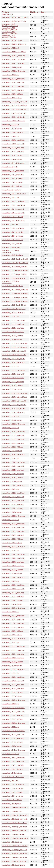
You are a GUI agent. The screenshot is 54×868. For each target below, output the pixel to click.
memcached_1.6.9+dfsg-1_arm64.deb (14, 850)
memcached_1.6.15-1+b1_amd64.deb (14, 343)
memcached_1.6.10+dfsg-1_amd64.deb (15, 259)
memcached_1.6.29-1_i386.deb (12, 600)
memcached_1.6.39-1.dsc (10, 704)
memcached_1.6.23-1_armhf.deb (13, 535)
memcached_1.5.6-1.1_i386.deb (13, 217)
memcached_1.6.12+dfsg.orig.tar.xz (14, 309)
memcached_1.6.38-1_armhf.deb (13, 689)
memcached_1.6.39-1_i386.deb (12, 719)
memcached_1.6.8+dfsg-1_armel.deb (14, 823)
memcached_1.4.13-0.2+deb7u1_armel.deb (9, 29)
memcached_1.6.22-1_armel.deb (13, 501)
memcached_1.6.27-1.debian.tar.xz (13, 547)
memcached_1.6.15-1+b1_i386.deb (14, 359)
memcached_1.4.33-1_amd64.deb (13, 79)
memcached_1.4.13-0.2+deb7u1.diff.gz (15, 17)
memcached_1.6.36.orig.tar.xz (12, 666)
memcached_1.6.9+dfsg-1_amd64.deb (15, 846)
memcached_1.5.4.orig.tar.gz (11, 190)
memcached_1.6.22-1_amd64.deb (13, 493)
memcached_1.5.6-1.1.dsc (11, 198)
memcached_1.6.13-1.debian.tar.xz (13, 313)
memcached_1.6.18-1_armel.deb (13, 439)
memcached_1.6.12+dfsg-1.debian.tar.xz (10, 282)
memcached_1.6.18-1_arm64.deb (13, 435)
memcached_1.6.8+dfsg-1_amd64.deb (15, 815)
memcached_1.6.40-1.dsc (10, 754)
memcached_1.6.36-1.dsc (10, 643)
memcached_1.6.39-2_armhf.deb (13, 738)
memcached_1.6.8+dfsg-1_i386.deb (14, 831)
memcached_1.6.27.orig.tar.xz (12, 574)
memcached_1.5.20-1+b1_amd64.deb (14, 102)
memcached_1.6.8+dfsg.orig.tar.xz (13, 834)
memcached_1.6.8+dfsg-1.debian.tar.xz (15, 808)
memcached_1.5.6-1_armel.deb (12, 236)
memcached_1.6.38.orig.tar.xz (12, 696)
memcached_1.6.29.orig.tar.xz (12, 604)
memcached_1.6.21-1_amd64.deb (13, 462)
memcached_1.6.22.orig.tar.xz (12, 512)
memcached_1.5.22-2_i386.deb (12, 155)
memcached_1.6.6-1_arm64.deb (13, 788)
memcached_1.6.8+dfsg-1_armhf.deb (14, 827)
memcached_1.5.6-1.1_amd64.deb (13, 201)
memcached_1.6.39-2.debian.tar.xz (13, 723)
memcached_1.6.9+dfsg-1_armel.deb (14, 854)
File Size (33, 12)
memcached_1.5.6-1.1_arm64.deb (13, 205)
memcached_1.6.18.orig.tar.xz (12, 451)
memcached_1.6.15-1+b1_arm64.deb (14, 347)
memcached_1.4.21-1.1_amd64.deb (14, 52)
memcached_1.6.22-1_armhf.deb (13, 505)
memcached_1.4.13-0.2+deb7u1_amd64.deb (10, 25)
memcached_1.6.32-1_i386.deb (12, 631)
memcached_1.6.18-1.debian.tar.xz (13, 424)
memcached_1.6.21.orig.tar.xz (12, 482)
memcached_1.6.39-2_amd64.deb (13, 731)
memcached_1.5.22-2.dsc (10, 136)
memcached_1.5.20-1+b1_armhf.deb (14, 113)
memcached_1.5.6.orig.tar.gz (11, 248)
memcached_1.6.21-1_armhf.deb (13, 474)
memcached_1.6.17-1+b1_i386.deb (14, 409)
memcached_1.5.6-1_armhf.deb (12, 240)
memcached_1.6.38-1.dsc (10, 673)
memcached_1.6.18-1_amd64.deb (13, 432)
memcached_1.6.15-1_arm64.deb (13, 374)
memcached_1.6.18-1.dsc (10, 428)
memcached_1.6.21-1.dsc (10, 458)
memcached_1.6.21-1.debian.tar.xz (13, 455)
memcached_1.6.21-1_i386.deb (12, 478)
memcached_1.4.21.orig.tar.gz (12, 67)
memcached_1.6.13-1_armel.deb (13, 328)
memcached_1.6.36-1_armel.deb (13, 654)
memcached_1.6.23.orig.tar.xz (12, 543)
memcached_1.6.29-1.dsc (10, 581)
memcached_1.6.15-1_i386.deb (12, 386)
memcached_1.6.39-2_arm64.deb (13, 735)
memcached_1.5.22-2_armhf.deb (13, 152)
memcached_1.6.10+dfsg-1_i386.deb (14, 274)
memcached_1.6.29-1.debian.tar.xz (13, 577)
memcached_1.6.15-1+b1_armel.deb (14, 351)
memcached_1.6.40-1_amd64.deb (13, 758)
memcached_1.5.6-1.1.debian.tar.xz (14, 194)
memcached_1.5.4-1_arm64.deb (13, 175)
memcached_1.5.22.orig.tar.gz (12, 159)
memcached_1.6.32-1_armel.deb (13, 623)
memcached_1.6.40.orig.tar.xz (12, 773)
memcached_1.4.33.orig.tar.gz (12, 98)
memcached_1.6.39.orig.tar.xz (12, 746)
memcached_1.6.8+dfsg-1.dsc (12, 811)
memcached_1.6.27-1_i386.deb (12, 570)
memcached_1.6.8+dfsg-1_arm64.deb (14, 819)
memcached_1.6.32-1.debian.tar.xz (13, 608)
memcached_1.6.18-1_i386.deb (12, 447)
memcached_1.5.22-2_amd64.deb (13, 140)
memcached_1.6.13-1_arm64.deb (13, 324)
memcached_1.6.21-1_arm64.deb (13, 466)
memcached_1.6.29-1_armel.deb (13, 593)
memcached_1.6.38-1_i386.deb (12, 692)
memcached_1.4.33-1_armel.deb (13, 86)
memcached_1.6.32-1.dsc (10, 612)
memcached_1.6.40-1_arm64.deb (13, 762)
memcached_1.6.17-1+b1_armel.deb (14, 401)
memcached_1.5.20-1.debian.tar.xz (13, 121)
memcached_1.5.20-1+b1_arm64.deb (14, 106)
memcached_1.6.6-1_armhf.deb (12, 796)
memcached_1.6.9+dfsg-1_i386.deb (14, 861)
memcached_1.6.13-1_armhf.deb (13, 332)
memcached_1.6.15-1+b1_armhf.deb (14, 355)
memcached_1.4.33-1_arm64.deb (13, 83)
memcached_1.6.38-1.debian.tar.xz (13, 669)
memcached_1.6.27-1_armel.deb (13, 562)
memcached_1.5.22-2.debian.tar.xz (13, 132)
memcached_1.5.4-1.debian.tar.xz (13, 163)
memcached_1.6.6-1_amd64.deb (13, 785)
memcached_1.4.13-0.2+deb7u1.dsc (14, 21)
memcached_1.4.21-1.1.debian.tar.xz (14, 44)
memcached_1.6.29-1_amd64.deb (13, 585)
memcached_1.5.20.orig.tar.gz (12, 129)
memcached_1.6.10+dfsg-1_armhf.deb (15, 271)
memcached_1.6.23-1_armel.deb (13, 531)
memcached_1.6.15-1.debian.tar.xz (13, 363)
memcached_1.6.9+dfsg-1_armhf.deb (14, 857)
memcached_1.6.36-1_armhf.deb (13, 658)
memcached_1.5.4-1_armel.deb (12, 178)
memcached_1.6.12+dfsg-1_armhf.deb (15, 301)
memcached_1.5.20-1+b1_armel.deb (14, 109)
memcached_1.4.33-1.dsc (10, 75)
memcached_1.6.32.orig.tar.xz (12, 635)
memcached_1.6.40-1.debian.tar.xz (13, 750)
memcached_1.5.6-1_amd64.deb (13, 228)
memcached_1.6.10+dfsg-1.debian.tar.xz (10, 251)
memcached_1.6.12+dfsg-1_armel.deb (15, 297)
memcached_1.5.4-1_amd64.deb (13, 171)
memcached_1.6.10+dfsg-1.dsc (12, 255)
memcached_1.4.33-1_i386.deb (12, 94)
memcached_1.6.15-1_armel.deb (13, 378)
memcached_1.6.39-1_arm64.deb (13, 712)
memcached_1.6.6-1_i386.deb (12, 800)
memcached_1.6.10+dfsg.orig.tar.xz (14, 278)
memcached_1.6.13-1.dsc (10, 317)
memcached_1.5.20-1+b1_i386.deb (14, 117)
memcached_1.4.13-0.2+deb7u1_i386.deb (9, 37)
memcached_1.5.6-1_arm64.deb (13, 232)
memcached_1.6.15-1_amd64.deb (13, 370)
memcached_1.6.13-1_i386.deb (12, 336)
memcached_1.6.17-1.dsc (10, 416)
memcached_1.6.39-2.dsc (10, 727)
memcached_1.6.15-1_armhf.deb (13, 382)
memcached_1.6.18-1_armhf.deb (13, 443)
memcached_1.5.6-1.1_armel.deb (13, 209)
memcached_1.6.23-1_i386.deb (12, 539)
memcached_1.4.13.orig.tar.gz (12, 40)
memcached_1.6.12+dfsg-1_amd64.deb (15, 290)
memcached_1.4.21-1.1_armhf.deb (13, 60)
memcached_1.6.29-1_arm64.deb (13, 589)
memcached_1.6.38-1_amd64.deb (13, 677)
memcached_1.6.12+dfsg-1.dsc (12, 286)
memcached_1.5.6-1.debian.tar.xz (13, 221)
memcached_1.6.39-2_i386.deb (12, 742)
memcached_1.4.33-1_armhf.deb (13, 90)
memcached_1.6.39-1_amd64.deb (13, 708)
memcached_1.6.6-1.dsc (10, 781)
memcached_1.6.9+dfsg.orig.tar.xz (13, 865)
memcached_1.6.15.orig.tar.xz (12, 389)
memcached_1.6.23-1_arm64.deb (13, 528)
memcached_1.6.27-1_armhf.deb (13, 566)
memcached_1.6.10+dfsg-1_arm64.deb (15, 263)
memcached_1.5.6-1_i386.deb (12, 244)
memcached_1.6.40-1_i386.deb (12, 769)
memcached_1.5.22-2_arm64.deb (13, 144)
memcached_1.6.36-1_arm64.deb (13, 650)
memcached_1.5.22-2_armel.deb (13, 148)
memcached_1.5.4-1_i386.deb (12, 186)
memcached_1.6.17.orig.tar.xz (12, 420)
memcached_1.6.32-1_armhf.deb (13, 627)
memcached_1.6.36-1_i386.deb (12, 662)
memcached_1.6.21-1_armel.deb (13, 470)
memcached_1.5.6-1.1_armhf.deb (13, 213)
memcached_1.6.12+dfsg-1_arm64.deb (15, 294)
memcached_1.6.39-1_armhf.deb (13, 715)
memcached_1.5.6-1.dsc (10, 224)
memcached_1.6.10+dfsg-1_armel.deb (15, 267)
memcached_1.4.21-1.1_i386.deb (13, 63)
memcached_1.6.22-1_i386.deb (12, 508)
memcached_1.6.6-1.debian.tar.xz (13, 777)
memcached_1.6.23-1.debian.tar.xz (13, 516)
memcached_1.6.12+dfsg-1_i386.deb (14, 305)
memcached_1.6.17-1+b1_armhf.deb (14, 405)
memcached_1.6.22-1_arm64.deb (13, 497)
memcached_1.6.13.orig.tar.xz (12, 340)
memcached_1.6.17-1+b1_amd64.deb (14, 393)
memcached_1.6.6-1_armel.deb (12, 792)
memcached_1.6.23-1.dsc (10, 520)
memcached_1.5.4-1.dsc (10, 167)
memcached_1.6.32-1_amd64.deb (13, 616)
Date (42, 12)
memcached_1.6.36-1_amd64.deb (13, 646)
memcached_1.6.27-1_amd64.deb (13, 554)
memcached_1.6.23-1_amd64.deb (13, 524)
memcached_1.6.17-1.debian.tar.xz (13, 412)
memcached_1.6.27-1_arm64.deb (13, 558)
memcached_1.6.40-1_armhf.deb (13, 765)
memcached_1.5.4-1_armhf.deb (12, 182)
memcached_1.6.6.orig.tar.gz (11, 804)
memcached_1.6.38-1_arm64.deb (13, 681)
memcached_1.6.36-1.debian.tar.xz (13, 639)
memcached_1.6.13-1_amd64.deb (13, 320)
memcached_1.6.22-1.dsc (10, 489)
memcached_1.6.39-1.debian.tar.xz (13, 700)
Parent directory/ (7, 14)
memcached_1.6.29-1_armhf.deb (13, 597)
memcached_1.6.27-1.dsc (10, 551)
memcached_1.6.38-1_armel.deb (13, 685)
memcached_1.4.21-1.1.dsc (11, 48)
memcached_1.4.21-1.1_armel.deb (13, 56)
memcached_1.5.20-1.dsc (10, 125)
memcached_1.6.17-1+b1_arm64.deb (14, 397)
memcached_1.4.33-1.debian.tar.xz (13, 71)
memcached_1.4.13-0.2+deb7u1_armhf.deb (10, 33)
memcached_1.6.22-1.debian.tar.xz (13, 485)
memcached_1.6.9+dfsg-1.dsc (12, 842)
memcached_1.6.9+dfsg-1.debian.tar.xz (15, 838)
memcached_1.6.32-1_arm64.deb (13, 620)
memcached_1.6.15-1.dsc (10, 366)
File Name (5, 12)
